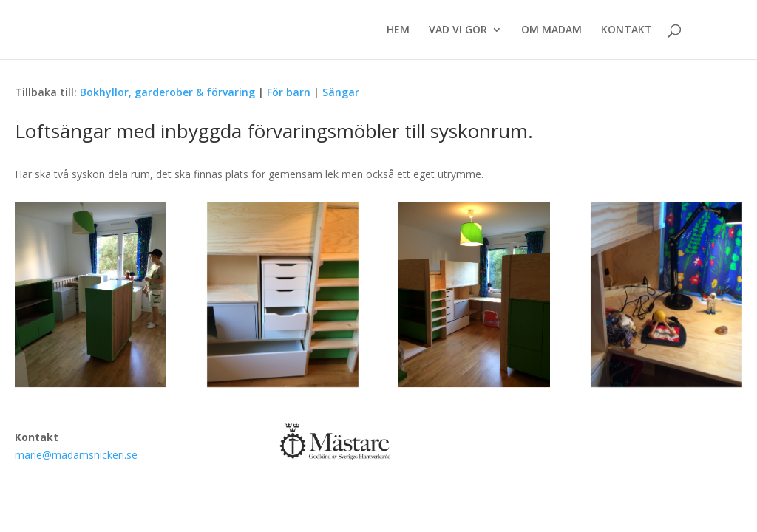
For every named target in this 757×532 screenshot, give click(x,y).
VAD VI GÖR (458, 30)
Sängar (341, 92)
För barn (289, 92)
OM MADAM (551, 30)
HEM (398, 30)
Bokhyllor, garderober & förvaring (167, 92)
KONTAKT (627, 30)
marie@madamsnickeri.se (76, 455)
